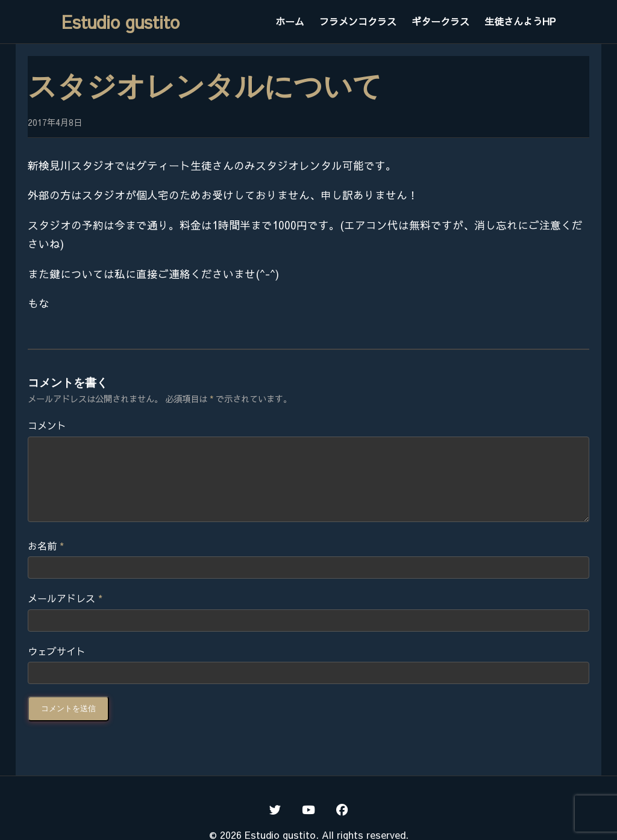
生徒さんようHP (520, 21)
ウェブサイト (57, 665)
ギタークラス (440, 21)
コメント (47, 425)
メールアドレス (65, 612)
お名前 (46, 560)
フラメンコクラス (358, 21)
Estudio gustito (121, 22)
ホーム (290, 21)
